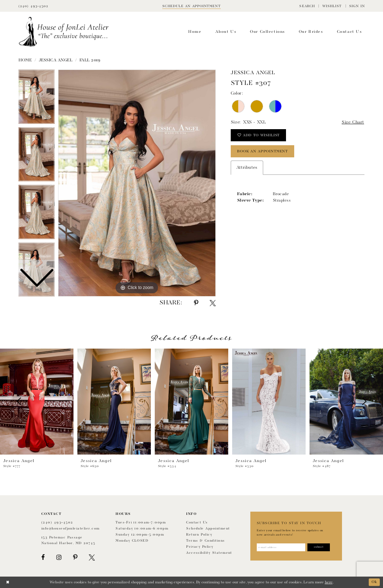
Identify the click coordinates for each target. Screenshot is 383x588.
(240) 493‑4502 (57, 523)
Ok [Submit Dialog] (374, 582)
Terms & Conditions (205, 541)
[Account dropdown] (357, 6)
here (329, 582)
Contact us (197, 523)
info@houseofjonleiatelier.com (71, 529)
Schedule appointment (208, 529)
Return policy (199, 535)
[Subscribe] (319, 547)
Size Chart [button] (353, 122)
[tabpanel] (137, 183)
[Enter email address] (281, 547)
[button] (307, 6)
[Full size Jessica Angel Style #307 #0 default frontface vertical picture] (137, 183)
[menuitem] (307, 6)
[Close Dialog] (8, 582)
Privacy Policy (200, 547)
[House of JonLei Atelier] (64, 32)
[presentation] (37, 402)
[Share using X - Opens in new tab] (213, 303)
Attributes (247, 168)
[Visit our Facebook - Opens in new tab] (43, 557)
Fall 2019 (90, 60)
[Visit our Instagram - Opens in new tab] (59, 557)
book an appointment (262, 151)
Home (25, 60)
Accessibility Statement (209, 553)
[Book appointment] (191, 6)
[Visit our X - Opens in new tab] (92, 557)
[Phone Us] (34, 6)
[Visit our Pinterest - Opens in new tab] (75, 557)
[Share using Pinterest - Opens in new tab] (196, 303)
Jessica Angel (56, 60)
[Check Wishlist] (332, 6)
